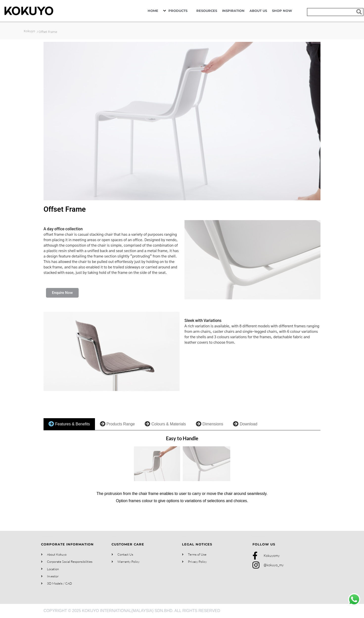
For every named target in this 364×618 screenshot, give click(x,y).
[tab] (69, 424)
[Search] (359, 12)
